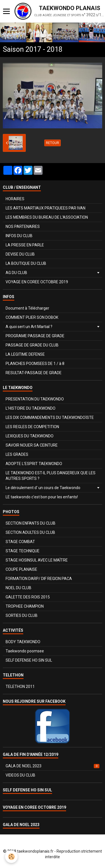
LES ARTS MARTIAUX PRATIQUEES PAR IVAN (46, 208)
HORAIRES (15, 199)
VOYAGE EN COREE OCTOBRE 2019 (37, 282)
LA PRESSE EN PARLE (25, 245)
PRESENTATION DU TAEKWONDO (35, 399)
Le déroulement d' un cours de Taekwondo (43, 488)
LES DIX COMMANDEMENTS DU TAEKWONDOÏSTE (50, 418)
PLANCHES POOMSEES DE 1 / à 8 (35, 364)
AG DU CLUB (16, 273)
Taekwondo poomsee (25, 651)
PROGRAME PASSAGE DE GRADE (35, 336)
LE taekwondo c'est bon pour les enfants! (42, 497)
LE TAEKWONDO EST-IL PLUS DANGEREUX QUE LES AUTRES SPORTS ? (51, 476)
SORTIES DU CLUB (22, 615)
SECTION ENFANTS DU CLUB (31, 523)
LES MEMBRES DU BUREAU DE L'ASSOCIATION (47, 217)
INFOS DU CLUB (19, 236)
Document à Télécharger (27, 308)
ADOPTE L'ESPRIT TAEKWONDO (34, 464)
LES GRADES (17, 454)
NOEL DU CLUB (18, 588)
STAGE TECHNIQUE (23, 551)
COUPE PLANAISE (21, 569)
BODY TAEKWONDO (23, 642)
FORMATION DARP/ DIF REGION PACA (39, 579)
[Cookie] (11, 857)
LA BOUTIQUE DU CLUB (26, 263)
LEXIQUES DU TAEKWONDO (30, 436)
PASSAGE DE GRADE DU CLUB (32, 345)
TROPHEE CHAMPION (25, 606)
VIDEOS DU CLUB (20, 775)
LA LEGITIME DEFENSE (25, 354)
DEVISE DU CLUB (20, 254)
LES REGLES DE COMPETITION (32, 427)
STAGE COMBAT (20, 542)
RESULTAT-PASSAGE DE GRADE (34, 373)
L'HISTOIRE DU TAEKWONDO (31, 408)
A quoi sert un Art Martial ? (29, 327)
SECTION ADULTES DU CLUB (30, 532)
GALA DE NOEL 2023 (53, 766)
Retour (53, 143)
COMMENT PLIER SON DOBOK (32, 317)
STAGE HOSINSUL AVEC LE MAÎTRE (37, 560)
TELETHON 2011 (20, 687)
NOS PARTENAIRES (23, 227)
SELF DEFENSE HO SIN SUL (29, 660)
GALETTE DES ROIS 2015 (28, 597)
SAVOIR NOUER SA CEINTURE (32, 445)
